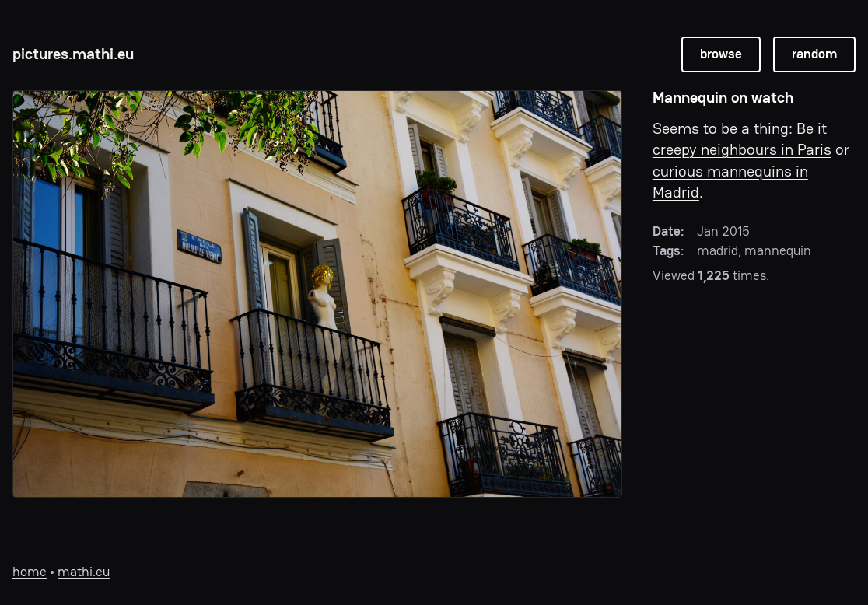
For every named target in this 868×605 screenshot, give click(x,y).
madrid (717, 251)
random (814, 54)
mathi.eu (84, 572)
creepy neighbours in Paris (742, 150)
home (30, 572)
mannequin (778, 251)
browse (721, 54)
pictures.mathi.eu (73, 54)
